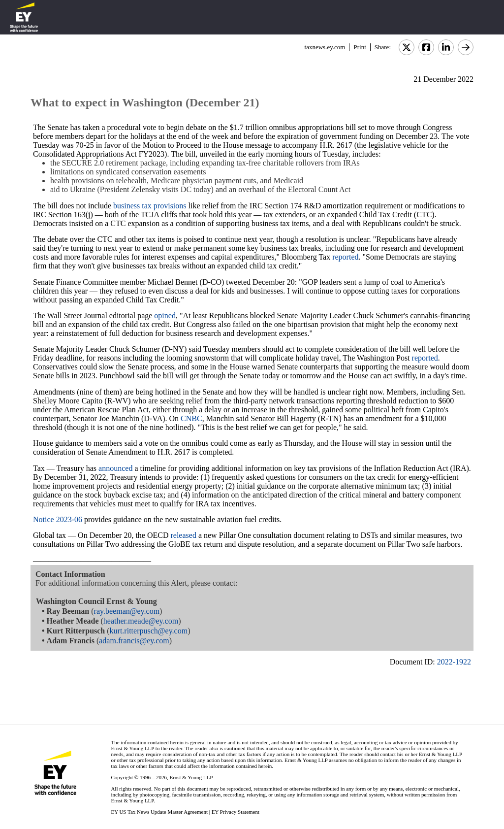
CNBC (191, 418)
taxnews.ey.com (325, 47)
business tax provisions (150, 206)
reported (345, 257)
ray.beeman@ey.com (127, 611)
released (183, 535)
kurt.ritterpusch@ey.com (149, 631)
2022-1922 (454, 662)
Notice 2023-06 (58, 519)
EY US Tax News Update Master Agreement (159, 812)
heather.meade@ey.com (141, 621)
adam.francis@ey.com (134, 641)
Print (360, 47)
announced (115, 468)
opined (165, 315)
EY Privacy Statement (236, 812)
